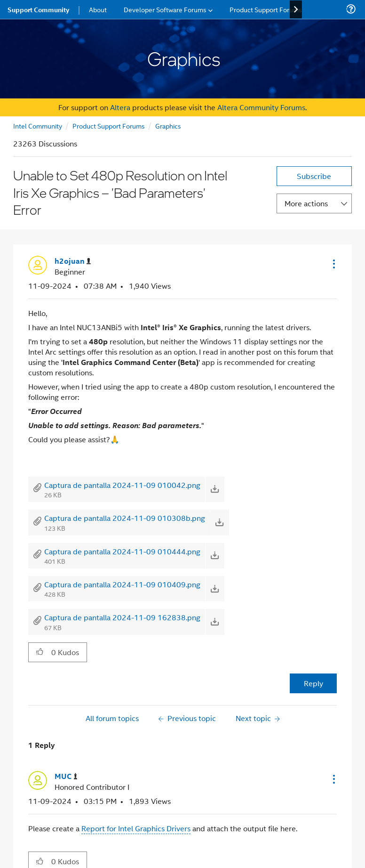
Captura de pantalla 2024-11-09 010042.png (122, 485)
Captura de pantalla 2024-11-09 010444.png (122, 551)
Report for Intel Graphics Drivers (136, 828)
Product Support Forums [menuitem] (266, 9)
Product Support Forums (109, 126)
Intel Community (38, 126)
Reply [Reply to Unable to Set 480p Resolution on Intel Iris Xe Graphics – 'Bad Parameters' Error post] (313, 683)
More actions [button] (306, 203)
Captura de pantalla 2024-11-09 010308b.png (125, 518)
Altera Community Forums (261, 107)
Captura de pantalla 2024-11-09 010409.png (122, 584)
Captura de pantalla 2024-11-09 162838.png (122, 617)
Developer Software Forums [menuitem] (165, 9)
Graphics (168, 126)
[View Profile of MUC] (66, 776)
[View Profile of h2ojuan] (73, 261)
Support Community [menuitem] (38, 9)
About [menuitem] (98, 9)
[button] (333, 264)
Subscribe (314, 176)
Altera (120, 107)
